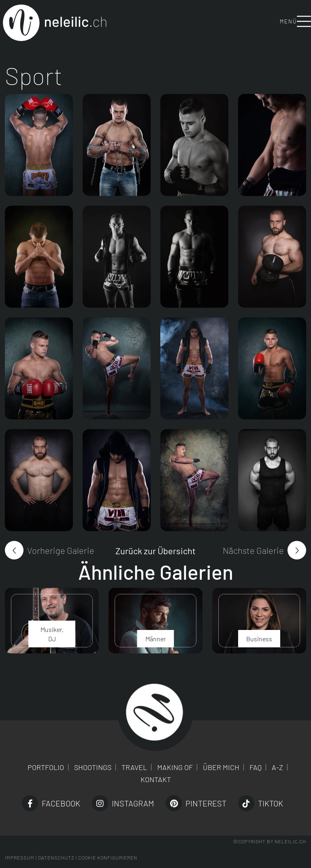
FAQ (256, 767)
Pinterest (196, 803)
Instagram (123, 803)
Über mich (221, 767)
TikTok (261, 803)
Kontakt (156, 779)
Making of (175, 767)
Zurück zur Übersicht (155, 551)
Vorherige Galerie (61, 550)
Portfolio (46, 767)
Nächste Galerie (253, 550)
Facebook (51, 803)
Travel (134, 767)
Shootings (93, 767)
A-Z (277, 767)
